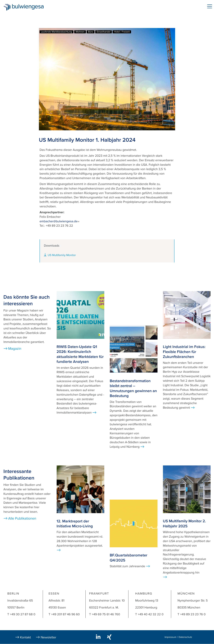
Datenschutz (185, 637)
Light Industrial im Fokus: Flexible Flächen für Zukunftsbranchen (184, 352)
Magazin (15, 349)
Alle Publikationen (22, 519)
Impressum (170, 637)
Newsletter (48, 637)
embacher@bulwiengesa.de (60, 221)
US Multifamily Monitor (62, 255)
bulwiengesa (32, 7)
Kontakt (26, 637)
